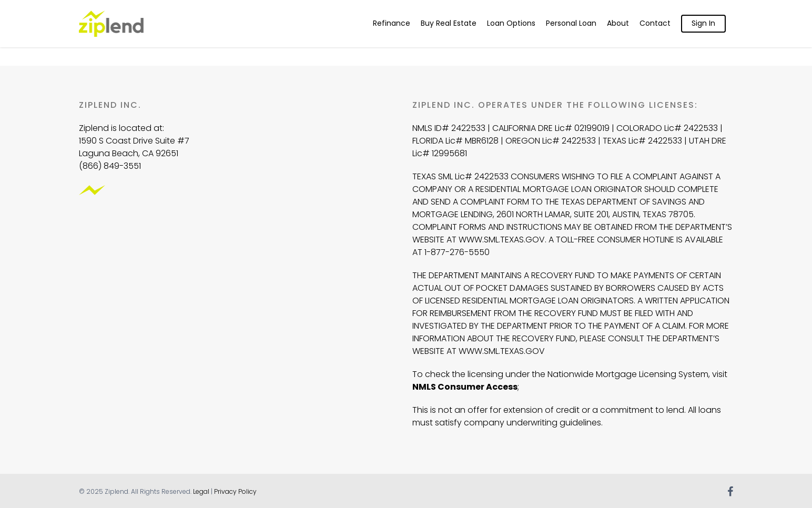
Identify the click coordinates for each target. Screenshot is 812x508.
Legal (201, 491)
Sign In (703, 23)
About (618, 23)
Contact (655, 23)
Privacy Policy (235, 491)
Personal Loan (571, 23)
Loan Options (511, 23)
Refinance (392, 23)
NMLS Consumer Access (465, 387)
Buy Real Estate (449, 23)
